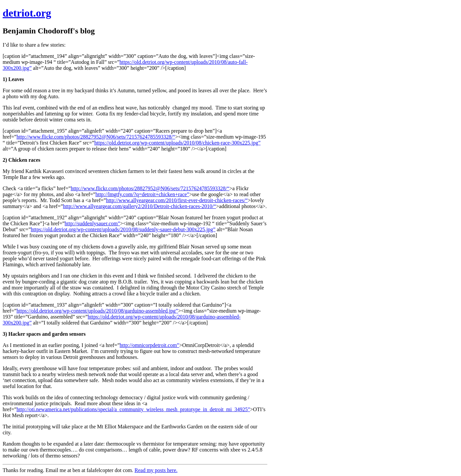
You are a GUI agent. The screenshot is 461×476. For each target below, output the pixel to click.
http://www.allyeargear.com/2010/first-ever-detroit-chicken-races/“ (177, 200)
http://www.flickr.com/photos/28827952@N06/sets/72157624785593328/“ (96, 137)
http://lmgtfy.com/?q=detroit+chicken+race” (142, 194)
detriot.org (27, 13)
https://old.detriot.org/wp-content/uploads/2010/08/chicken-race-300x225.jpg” (177, 143)
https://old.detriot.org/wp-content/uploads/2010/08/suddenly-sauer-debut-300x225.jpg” (123, 229)
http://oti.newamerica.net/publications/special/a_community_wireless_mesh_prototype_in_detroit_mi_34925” (133, 409)
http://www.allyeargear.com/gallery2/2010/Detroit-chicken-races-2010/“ (139, 206)
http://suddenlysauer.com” (92, 223)
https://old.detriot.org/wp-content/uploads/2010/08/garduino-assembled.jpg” (97, 311)
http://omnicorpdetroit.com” (150, 345)
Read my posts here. (156, 470)
